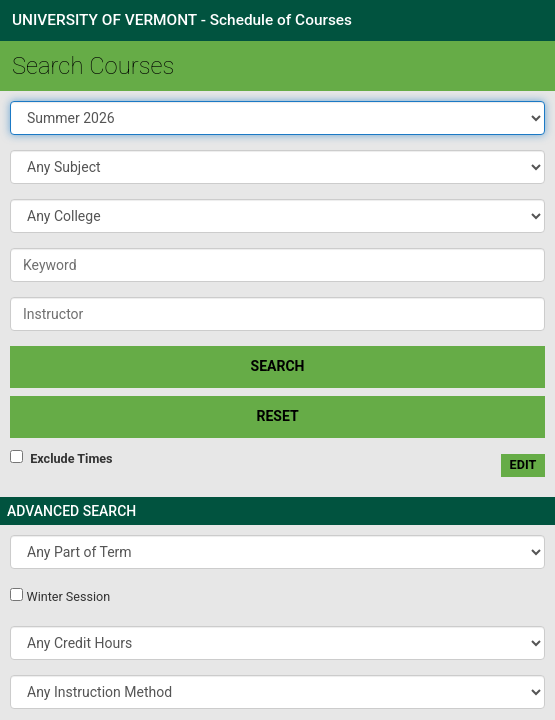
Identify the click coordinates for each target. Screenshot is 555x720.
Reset (277, 416)
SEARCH (278, 366)
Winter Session (68, 596)
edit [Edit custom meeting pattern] (523, 464)
